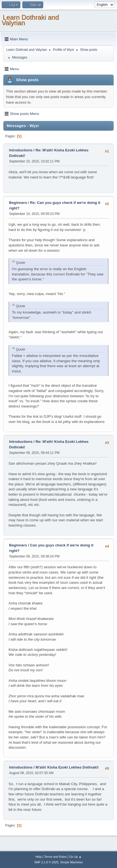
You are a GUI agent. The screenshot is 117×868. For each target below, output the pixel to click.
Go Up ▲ (75, 857)
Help (39, 857)
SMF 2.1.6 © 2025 (46, 862)
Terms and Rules (55, 857)
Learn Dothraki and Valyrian (30, 20)
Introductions (21, 150)
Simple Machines (72, 862)
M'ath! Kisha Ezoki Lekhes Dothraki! (67, 767)
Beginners (18, 203)
